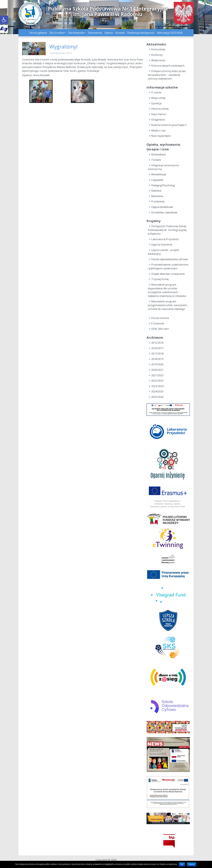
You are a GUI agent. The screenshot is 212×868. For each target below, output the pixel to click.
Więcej (192, 864)
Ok (182, 864)
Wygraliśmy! (64, 47)
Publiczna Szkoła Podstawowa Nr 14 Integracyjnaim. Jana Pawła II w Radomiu (108, 11)
